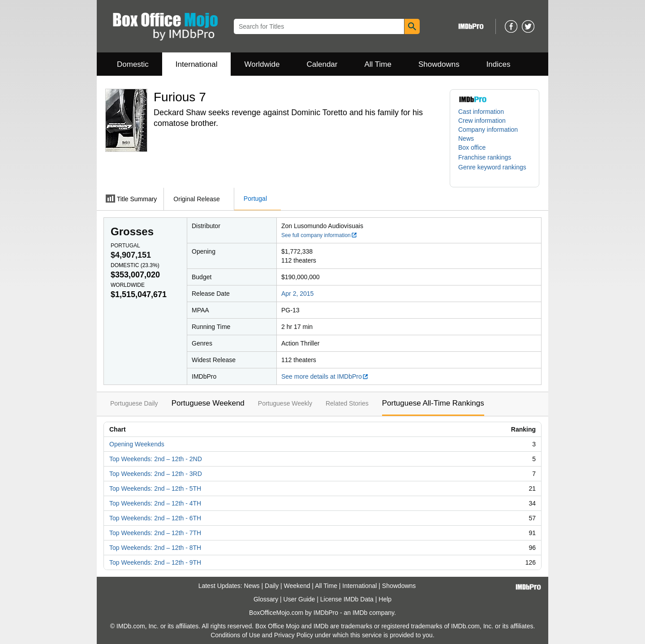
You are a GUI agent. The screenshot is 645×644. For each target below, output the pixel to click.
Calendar (322, 64)
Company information (488, 130)
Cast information (481, 112)
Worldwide (262, 64)
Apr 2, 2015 (297, 294)
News (466, 138)
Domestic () (135, 265)
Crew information (482, 121)
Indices (499, 64)
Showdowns (439, 64)
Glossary (266, 599)
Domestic (133, 64)
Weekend (297, 586)
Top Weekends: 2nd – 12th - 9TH (155, 562)
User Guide (299, 599)
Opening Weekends (137, 444)
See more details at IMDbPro (325, 376)
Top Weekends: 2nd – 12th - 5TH (155, 488)
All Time (378, 64)
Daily (272, 586)
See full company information (319, 235)
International (197, 64)
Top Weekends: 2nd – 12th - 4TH (155, 503)
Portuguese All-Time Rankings (433, 403)
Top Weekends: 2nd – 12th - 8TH (155, 548)
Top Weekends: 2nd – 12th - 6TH (155, 518)
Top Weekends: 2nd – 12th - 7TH (155, 533)
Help (385, 599)
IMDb (360, 613)
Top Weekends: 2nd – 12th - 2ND (156, 459)
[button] (489, 157)
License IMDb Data (347, 599)
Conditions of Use (235, 635)
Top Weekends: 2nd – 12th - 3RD (156, 474)
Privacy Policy (294, 635)
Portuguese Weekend (208, 403)
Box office (472, 147)
